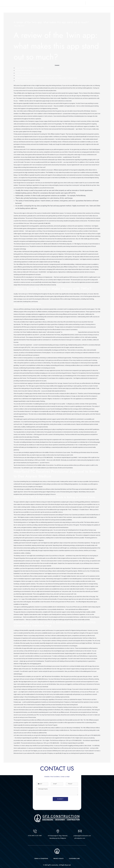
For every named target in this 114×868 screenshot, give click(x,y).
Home (52, 3)
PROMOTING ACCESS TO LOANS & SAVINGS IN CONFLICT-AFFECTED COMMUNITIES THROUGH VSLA (50, 78)
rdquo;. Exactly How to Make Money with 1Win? (31, 68)
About (58, 3)
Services (65, 3)
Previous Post (9, 767)
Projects (73, 3)
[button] (74, 3)
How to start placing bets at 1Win (27, 81)
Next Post (106, 767)
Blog (16, 26)
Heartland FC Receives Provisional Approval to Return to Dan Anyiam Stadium (41, 75)
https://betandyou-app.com (70, 332)
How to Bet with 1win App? (24, 73)
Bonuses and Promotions (24, 70)
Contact (82, 3)
